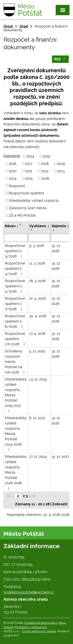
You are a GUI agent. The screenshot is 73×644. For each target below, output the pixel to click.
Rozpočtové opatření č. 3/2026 (15, 251)
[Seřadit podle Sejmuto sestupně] (54, 231)
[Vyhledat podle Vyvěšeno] (39, 238)
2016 (13, 164)
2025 (29, 178)
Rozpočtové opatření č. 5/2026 (15, 286)
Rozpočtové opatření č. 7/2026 (15, 304)
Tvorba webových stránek (39, 631)
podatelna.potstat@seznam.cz (29, 592)
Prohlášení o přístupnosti (31, 627)
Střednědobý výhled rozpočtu (34, 201)
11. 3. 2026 (37, 263)
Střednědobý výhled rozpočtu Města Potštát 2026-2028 (16, 472)
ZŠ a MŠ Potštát (22, 215)
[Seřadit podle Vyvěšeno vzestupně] (31, 229)
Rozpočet (17, 186)
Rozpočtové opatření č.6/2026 (16, 339)
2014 (30, 156)
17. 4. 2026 (37, 334)
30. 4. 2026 (38, 316)
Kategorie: (12, 156)
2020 (13, 171)
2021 (29, 171)
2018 (45, 164)
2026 (45, 178)
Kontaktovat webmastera (41, 623)
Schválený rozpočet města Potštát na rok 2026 (16, 362)
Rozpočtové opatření (26, 193)
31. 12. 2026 (56, 248)
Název (12, 226)
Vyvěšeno (39, 226)
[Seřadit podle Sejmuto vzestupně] (54, 229)
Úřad (24, 26)
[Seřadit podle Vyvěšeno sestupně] (31, 231)
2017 (29, 164)
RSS (60, 59)
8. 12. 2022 (37, 418)
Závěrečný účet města (28, 208)
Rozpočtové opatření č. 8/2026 (15, 321)
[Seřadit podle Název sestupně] (21, 226)
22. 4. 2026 (37, 298)
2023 (61, 171)
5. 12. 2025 (37, 351)
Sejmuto (60, 226)
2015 (47, 156)
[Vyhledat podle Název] (16, 238)
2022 (45, 171)
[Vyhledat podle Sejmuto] (60, 238)
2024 (13, 178)
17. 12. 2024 (38, 457)
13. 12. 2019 (38, 379)
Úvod (8, 26)
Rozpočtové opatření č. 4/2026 (15, 268)
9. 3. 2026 (37, 246)
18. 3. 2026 (37, 281)
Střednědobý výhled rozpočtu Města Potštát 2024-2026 (16, 434)
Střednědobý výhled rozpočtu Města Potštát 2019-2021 (16, 395)
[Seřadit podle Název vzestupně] (21, 224)
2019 (61, 164)
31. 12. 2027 (60, 457)
